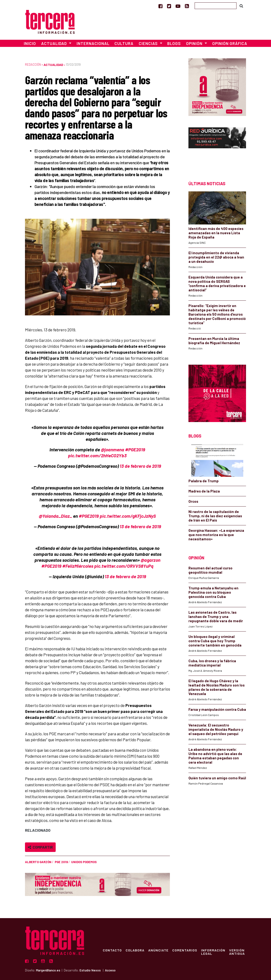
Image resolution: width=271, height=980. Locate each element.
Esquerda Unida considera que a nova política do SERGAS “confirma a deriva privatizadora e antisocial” (217, 284)
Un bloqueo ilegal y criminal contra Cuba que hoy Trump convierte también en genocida (215, 641)
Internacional (93, 43)
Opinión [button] (195, 43)
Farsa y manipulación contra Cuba (217, 709)
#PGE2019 (135, 450)
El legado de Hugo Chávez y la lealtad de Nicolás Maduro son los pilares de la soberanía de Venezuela (217, 687)
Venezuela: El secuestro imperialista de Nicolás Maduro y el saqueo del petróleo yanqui (216, 729)
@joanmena (113, 450)
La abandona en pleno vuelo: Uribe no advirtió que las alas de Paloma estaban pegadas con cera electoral (215, 756)
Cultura (124, 43)
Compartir (40, 847)
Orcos (193, 501)
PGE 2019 (61, 862)
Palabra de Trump (204, 481)
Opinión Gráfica (230, 43)
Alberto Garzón (38, 862)
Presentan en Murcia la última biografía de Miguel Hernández (214, 341)
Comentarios (185, 950)
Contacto (112, 950)
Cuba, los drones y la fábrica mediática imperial (212, 663)
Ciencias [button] (149, 43)
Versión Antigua (237, 952)
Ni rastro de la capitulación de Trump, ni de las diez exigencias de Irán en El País (215, 516)
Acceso (110, 970)
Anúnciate (158, 950)
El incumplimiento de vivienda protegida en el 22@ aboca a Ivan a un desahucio (216, 257)
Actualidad (53, 65)
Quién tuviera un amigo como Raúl (217, 778)
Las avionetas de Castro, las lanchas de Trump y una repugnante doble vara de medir (216, 617)
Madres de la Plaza (204, 491)
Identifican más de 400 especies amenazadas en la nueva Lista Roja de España (216, 233)
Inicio (30, 43)
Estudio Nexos (90, 970)
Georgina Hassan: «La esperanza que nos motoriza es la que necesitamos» (216, 535)
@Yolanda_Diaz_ (55, 516)
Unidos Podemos (84, 862)
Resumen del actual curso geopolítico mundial (210, 570)
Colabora (135, 950)
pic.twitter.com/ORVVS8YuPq (124, 566)
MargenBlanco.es (48, 970)
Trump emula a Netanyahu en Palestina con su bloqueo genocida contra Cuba (213, 592)
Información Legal (213, 952)
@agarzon (150, 560)
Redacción (33, 65)
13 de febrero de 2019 (140, 466)
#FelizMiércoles (78, 566)
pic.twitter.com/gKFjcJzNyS (128, 516)
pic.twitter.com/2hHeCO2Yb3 (97, 455)
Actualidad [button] (54, 43)
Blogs (174, 43)
